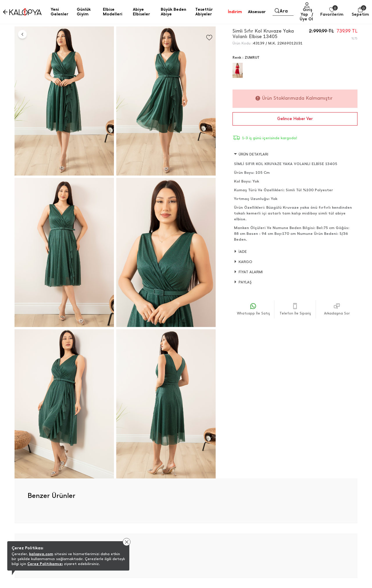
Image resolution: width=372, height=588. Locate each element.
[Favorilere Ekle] (209, 38)
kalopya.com (41, 554)
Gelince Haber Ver (295, 119)
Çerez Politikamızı (45, 564)
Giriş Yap (306, 12)
